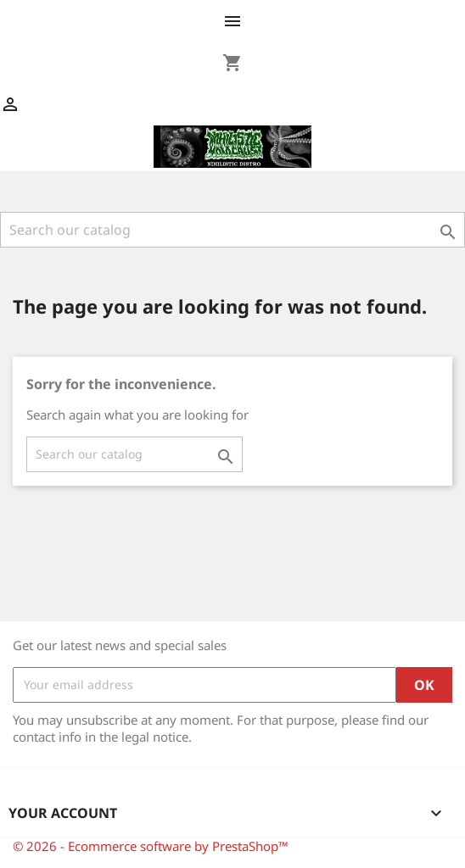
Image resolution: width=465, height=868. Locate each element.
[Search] (232, 230)
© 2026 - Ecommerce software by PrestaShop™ (151, 846)
